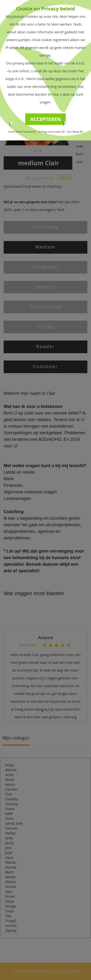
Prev (11, 124)
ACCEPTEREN (45, 119)
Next (65, 124)
